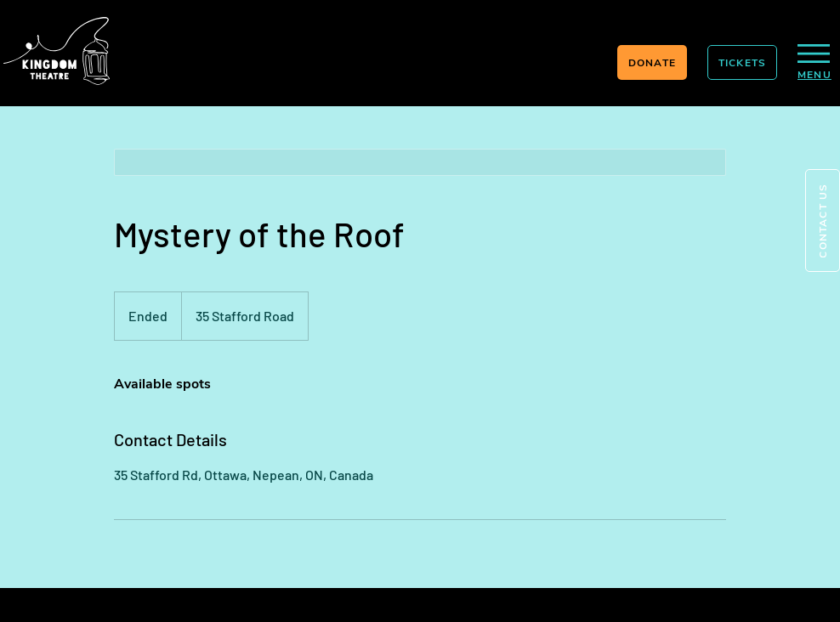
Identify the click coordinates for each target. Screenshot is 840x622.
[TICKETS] (742, 62)
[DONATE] (652, 62)
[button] (823, 221)
